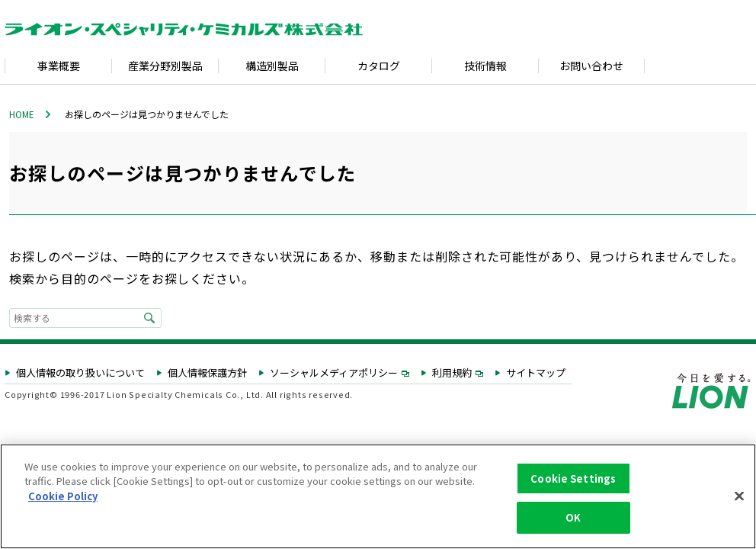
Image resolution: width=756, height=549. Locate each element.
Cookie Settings (573, 478)
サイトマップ (536, 373)
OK (573, 517)
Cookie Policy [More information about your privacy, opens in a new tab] (63, 496)
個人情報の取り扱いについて (80, 373)
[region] (378, 496)
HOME (22, 114)
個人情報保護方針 (207, 373)
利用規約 (458, 373)
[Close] (739, 496)
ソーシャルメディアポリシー (340, 373)
